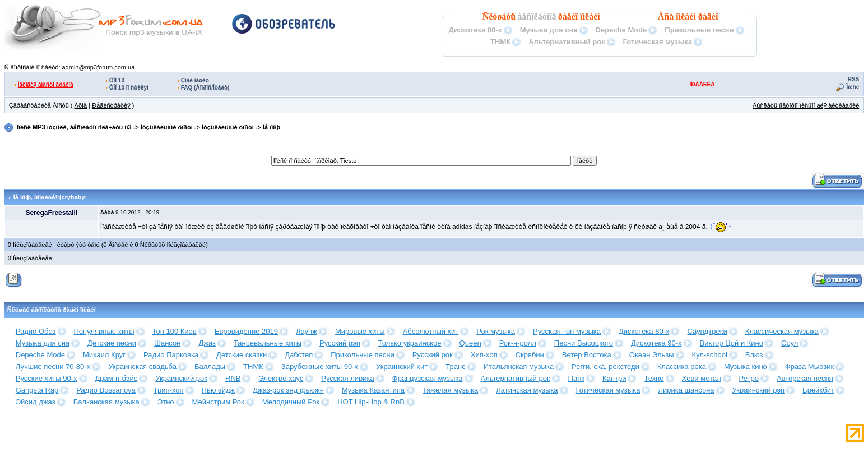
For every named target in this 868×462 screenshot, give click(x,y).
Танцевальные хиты (268, 343)
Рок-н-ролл (518, 343)
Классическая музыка (782, 331)
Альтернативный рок (567, 42)
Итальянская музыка (519, 367)
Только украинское (410, 343)
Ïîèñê (853, 87)
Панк (576, 378)
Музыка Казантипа (373, 390)
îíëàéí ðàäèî (697, 17)
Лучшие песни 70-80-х (53, 367)
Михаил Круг (104, 355)
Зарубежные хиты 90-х (320, 367)
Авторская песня (805, 378)
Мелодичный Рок (291, 402)
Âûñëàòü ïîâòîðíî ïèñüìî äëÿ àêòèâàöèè (806, 105)
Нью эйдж (219, 390)
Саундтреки (707, 331)
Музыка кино (746, 367)
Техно (654, 378)
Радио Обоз (36, 331)
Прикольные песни (699, 30)
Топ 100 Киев (175, 331)
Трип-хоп (169, 390)
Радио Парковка (171, 355)
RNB (233, 378)
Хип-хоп (484, 355)
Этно (166, 402)
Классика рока (682, 367)
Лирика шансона (686, 390)
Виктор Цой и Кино (732, 343)
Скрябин (530, 355)
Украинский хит (402, 367)
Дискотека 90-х (656, 343)
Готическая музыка (658, 42)
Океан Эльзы (652, 355)
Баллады (210, 367)
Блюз (754, 355)
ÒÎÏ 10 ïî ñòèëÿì (129, 88)
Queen (470, 343)
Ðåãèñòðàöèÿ (111, 105)
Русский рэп (340, 343)
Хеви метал (702, 378)
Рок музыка (496, 331)
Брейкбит (818, 390)
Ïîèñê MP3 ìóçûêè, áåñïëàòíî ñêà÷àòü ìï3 (74, 127)
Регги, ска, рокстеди (605, 367)
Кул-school (710, 355)
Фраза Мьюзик (809, 367)
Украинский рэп (759, 390)
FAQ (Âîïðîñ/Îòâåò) (205, 88)
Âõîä (81, 105)
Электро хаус (281, 378)
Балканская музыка (106, 402)
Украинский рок (181, 378)
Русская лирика (347, 378)
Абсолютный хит (431, 331)
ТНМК (500, 42)
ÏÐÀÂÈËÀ (702, 84)
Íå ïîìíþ (271, 127)
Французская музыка (428, 378)
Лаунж (307, 331)
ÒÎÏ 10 (117, 80)
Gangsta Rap (37, 390)
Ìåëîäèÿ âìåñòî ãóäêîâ (46, 85)
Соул (790, 343)
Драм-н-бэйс (117, 378)
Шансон (167, 343)
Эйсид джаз (36, 402)
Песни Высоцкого (584, 343)
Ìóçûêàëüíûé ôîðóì (167, 127)
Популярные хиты (104, 331)
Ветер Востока (587, 355)
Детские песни (112, 343)
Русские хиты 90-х (47, 378)
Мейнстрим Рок (218, 402)
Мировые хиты (360, 331)
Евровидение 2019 (246, 331)
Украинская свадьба (142, 367)
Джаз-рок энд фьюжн (288, 390)
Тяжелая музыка (450, 390)
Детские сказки (242, 355)
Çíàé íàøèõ (195, 80)
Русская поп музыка (567, 331)
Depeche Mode (621, 30)
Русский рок (433, 355)
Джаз (207, 343)
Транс (455, 367)
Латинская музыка (527, 390)
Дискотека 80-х (475, 30)
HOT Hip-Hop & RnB (371, 402)
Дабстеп (299, 355)
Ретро (749, 378)
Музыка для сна (549, 30)
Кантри (614, 378)
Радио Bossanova (106, 390)
